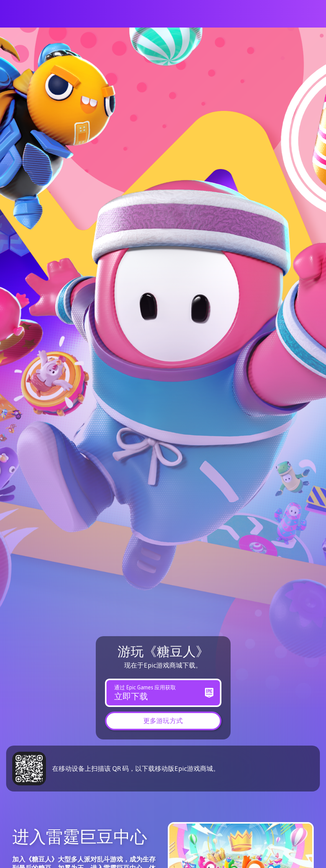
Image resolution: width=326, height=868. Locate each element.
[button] (163, 720)
